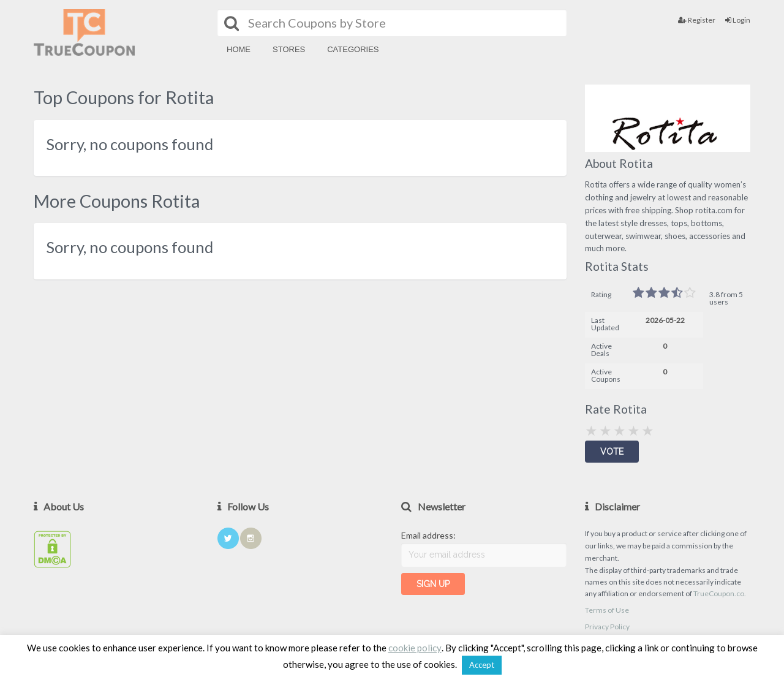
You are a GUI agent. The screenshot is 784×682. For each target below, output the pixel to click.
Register (697, 20)
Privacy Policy (607, 627)
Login (738, 20)
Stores (289, 49)
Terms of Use (607, 610)
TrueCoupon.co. (720, 593)
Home (239, 49)
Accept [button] (482, 665)
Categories (353, 49)
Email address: (428, 535)
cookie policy (415, 648)
